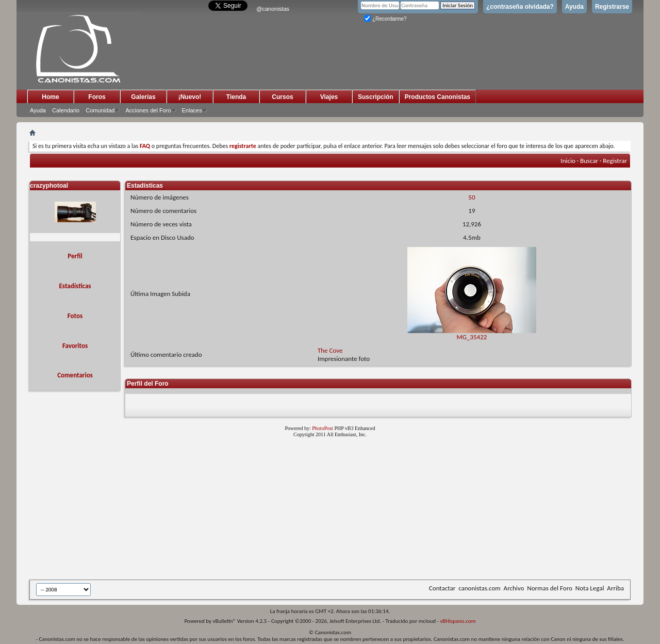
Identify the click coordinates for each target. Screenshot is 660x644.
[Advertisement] (282, 510)
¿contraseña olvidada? (520, 7)
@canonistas (273, 9)
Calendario (66, 110)
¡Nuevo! (190, 97)
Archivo (514, 588)
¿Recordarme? (385, 19)
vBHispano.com (458, 621)
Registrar (615, 161)
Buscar (589, 161)
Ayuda (574, 7)
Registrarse (612, 7)
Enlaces (192, 110)
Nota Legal (590, 588)
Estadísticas (75, 286)
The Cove (330, 350)
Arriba (615, 588)
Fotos (75, 316)
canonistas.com (479, 588)
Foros (97, 97)
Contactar (442, 588)
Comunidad (100, 110)
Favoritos (75, 346)
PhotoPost (323, 428)
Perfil (75, 256)
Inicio (568, 161)
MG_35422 (472, 334)
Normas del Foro (549, 588)
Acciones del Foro (148, 110)
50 (472, 197)
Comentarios (75, 375)
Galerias (143, 97)
